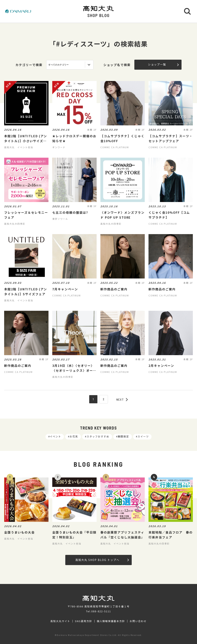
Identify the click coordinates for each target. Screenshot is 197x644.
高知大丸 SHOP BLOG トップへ (102, 560)
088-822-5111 (101, 611)
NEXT (122, 400)
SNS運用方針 (83, 621)
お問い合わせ (138, 621)
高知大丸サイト (60, 621)
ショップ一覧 (163, 64)
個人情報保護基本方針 (111, 621)
